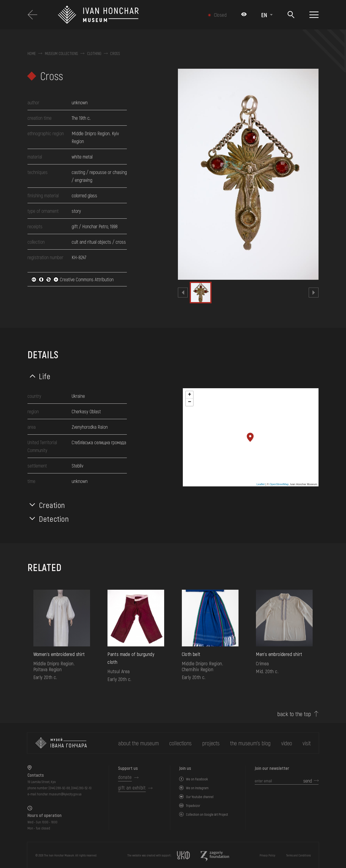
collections (180, 743)
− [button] (190, 402)
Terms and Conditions (298, 855)
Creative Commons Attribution (72, 279)
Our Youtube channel (200, 797)
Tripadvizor (193, 806)
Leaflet (260, 484)
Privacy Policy (267, 855)
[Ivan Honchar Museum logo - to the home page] (122, 15)
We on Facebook (197, 779)
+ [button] (190, 395)
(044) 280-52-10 (81, 788)
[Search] (291, 15)
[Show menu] (314, 15)
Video (287, 743)
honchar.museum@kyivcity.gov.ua (59, 794)
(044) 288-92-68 (59, 788)
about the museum (139, 743)
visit (307, 743)
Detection (54, 519)
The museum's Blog (250, 743)
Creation (52, 505)
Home (32, 53)
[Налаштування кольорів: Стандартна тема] (244, 15)
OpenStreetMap (279, 484)
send (308, 781)
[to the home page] (61, 743)
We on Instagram (197, 788)
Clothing (94, 53)
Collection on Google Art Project (207, 814)
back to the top (294, 714)
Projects (211, 743)
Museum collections (62, 53)
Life (45, 376)
